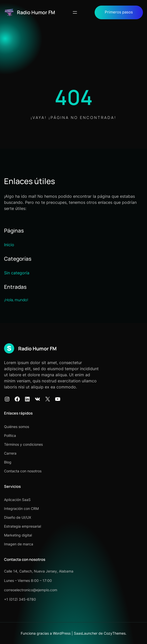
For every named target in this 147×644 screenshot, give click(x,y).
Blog (8, 462)
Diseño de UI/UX (18, 517)
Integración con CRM (21, 508)
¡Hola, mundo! (16, 300)
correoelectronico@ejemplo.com (31, 590)
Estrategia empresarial (23, 526)
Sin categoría (17, 273)
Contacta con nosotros (23, 471)
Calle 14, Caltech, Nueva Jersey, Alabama (39, 571)
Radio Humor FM (36, 12)
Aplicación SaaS (17, 500)
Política (10, 435)
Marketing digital (18, 535)
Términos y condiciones (23, 444)
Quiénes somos (17, 427)
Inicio (9, 245)
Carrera (10, 453)
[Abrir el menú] (75, 12)
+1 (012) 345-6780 (20, 599)
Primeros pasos (119, 12)
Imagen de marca (19, 544)
